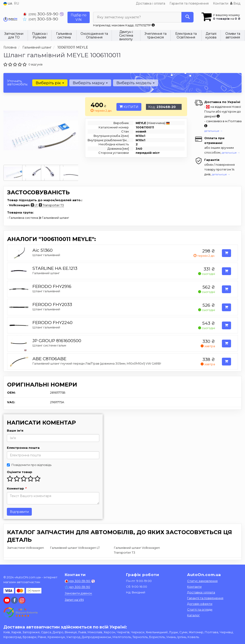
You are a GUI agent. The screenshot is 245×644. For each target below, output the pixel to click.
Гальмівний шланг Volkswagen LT (75, 548)
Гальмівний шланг (46, 273)
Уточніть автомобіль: (17, 83)
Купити (129, 107)
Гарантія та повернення (189, 3)
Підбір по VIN (79, 17)
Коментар (17, 488)
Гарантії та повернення (205, 598)
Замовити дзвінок (78, 593)
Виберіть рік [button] (50, 83)
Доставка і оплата (151, 3)
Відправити (19, 512)
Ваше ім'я (15, 430)
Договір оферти (200, 604)
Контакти (221, 3)
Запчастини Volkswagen (26, 548)
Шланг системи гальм (49, 345)
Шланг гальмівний (46, 255)
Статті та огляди (200, 609)
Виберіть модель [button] (136, 83)
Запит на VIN (74, 600)
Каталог (193, 615)
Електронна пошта (23, 448)
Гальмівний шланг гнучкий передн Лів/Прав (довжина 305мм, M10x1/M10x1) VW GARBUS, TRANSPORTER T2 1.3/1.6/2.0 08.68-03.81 (128, 363)
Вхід (235, 3)
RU (16, 3)
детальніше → (213, 131)
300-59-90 (41, 14)
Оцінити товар (20, 472)
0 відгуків (35, 64)
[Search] (187, 17)
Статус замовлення (202, 581)
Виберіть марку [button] (90, 83)
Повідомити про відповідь (29, 465)
